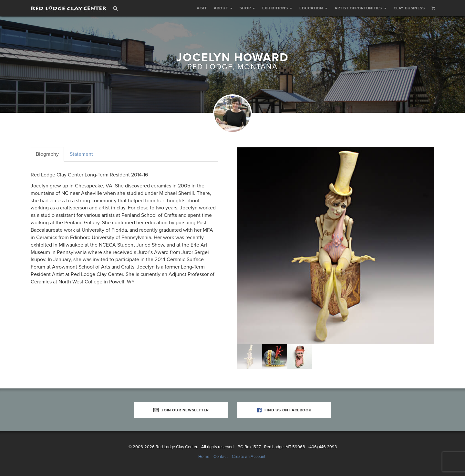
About (223, 8)
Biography (47, 154)
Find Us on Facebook (284, 410)
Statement (81, 154)
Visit (202, 8)
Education (313, 8)
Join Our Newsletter (181, 410)
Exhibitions (277, 8)
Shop (247, 8)
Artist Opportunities (361, 8)
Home (204, 457)
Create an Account (249, 457)
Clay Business (409, 8)
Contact (221, 457)
